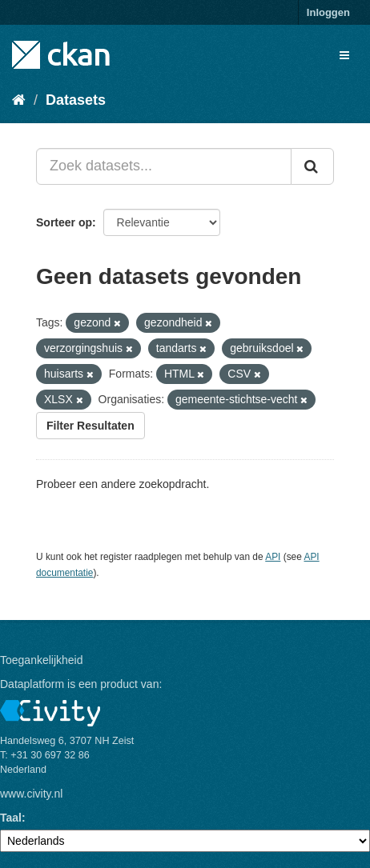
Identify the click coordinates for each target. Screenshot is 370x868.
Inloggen (328, 12)
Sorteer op (64, 222)
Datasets (76, 100)
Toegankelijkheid (42, 660)
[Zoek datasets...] (164, 166)
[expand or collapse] (344, 55)
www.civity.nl (31, 794)
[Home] (19, 100)
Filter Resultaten (90, 426)
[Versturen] (312, 166)
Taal (11, 818)
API (273, 557)
